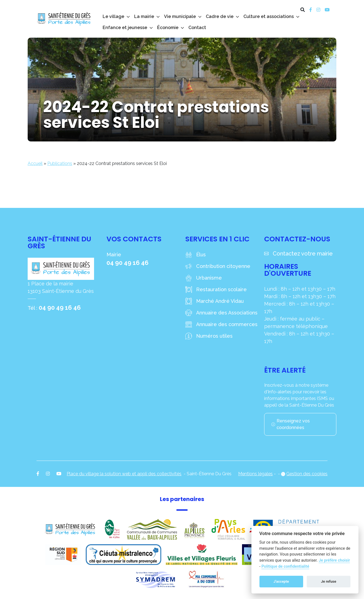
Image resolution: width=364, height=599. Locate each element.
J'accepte (281, 581)
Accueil (35, 163)
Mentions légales (255, 474)
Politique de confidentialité (285, 566)
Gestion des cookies (307, 474)
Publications (60, 163)
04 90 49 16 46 (60, 308)
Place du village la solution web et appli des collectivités (124, 474)
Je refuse (329, 581)
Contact (197, 28)
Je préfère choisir (334, 560)
